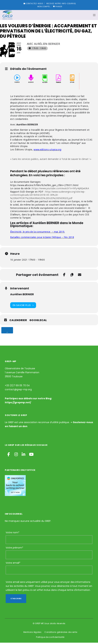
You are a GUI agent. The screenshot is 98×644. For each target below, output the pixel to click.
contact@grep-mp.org (18, 391)
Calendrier (18, 322)
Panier (58, 7)
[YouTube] (31, 455)
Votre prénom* (14, 549)
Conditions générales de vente (61, 633)
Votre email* (13, 564)
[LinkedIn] (23, 455)
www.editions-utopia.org (47, 151)
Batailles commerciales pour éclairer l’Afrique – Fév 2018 (42, 238)
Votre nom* (13, 534)
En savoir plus (23, 306)
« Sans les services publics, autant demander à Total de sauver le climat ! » (51, 160)
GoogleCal (38, 322)
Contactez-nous (33, 4)
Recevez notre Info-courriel (61, 4)
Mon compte (44, 7)
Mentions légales (32, 633)
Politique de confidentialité (50, 638)
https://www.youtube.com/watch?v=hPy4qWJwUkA (60, 190)
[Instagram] (16, 455)
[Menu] (93, 15)
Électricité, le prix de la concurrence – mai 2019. (37, 233)
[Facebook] (9, 455)
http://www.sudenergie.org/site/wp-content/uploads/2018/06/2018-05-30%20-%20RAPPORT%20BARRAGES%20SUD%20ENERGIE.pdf (48, 196)
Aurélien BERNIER (22, 296)
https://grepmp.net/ (18, 404)
